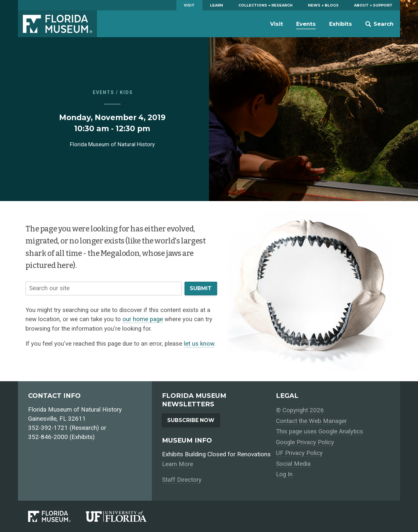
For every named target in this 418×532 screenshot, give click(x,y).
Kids (126, 92)
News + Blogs (323, 5)
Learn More (177, 464)
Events (306, 24)
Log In (284, 474)
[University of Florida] (124, 516)
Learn (217, 5)
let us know (199, 344)
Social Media (293, 464)
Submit (201, 288)
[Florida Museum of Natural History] (57, 516)
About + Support (373, 5)
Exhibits (341, 24)
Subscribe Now (191, 420)
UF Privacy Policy (299, 453)
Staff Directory (182, 480)
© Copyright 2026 (300, 410)
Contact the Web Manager (311, 421)
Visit (189, 5)
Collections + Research (265, 5)
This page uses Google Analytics (320, 431)
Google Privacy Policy (305, 442)
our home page (143, 319)
